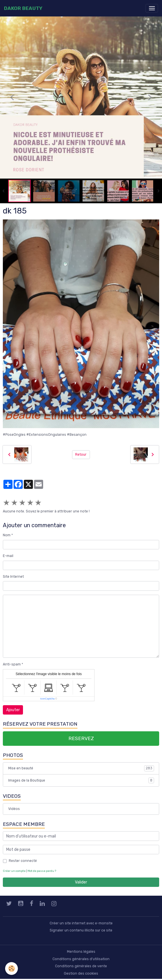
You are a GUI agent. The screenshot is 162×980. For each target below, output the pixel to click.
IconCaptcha (48, 699)
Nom (7, 535)
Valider (81, 882)
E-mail (8, 556)
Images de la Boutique (81, 780)
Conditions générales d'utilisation (81, 959)
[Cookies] (11, 969)
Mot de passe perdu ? (42, 871)
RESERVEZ (81, 738)
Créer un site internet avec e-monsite (81, 923)
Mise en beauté (81, 768)
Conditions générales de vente (81, 966)
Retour (81, 455)
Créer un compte (14, 871)
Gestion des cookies (81, 973)
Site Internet (13, 577)
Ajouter (13, 710)
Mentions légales (81, 952)
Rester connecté (23, 861)
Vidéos (14, 809)
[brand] (23, 8)
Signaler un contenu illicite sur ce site (81, 930)
